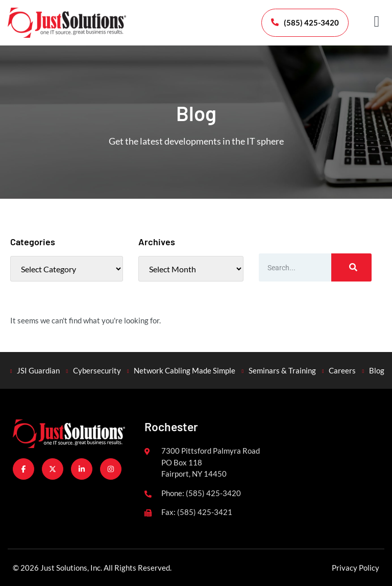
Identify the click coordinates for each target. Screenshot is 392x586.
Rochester (171, 427)
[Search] (351, 267)
